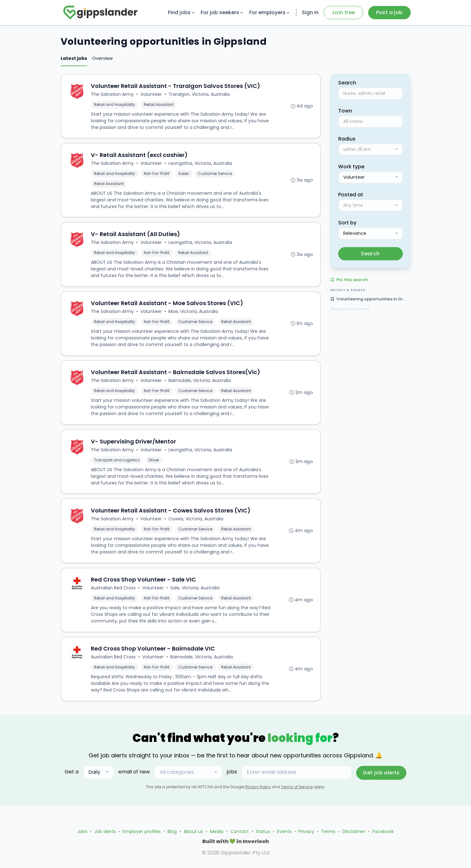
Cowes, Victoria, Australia (197, 524)
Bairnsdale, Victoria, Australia (200, 385)
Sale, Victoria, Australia (196, 594)
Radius (347, 139)
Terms (328, 831)
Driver (154, 465)
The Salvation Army (113, 95)
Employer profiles (142, 831)
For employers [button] (270, 12)
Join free (343, 12)
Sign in (310, 12)
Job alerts (105, 831)
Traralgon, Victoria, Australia (200, 95)
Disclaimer (354, 831)
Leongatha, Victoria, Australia (201, 165)
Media (217, 831)
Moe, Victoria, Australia (194, 315)
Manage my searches (350, 309)
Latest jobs (74, 58)
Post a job (389, 12)
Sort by (347, 223)
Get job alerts (381, 781)
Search (370, 254)
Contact (240, 831)
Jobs (82, 831)
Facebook (383, 831)
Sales (184, 175)
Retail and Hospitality (115, 105)
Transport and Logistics (118, 465)
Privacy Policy (258, 795)
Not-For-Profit (157, 175)
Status (263, 831)
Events (284, 831)
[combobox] (371, 150)
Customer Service (215, 175)
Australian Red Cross (114, 594)
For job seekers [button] (222, 12)
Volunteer (152, 95)
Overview (102, 58)
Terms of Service (297, 795)
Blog (172, 831)
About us (193, 831)
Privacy (306, 831)
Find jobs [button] (182, 12)
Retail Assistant (159, 105)
